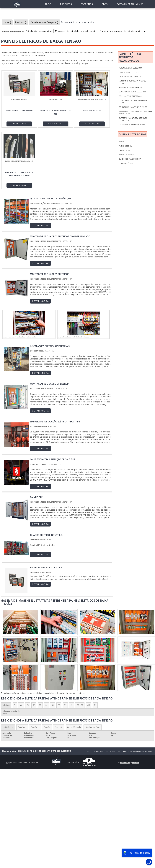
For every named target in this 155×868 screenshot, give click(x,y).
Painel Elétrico (125, 150)
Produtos (110, 690)
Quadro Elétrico (126, 163)
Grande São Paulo (74, 666)
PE (59, 644)
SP (34, 644)
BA (65, 644)
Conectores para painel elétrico (133, 107)
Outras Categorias (132, 134)
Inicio (89, 690)
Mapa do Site (123, 690)
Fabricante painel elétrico (130, 88)
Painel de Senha (125, 146)
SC (46, 644)
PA (95, 644)
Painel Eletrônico (127, 155)
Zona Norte (22, 666)
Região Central (8, 666)
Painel (121, 142)
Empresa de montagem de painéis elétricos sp (123, 31)
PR (40, 644)
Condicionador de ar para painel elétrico (133, 102)
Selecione (6, 644)
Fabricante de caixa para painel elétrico (132, 82)
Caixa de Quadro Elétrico (130, 77)
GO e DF (80, 644)
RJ (15, 644)
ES (28, 644)
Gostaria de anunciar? (141, 690)
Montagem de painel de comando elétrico (76, 31)
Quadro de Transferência (130, 159)
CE (71, 644)
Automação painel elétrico (131, 68)
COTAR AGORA (15, 124)
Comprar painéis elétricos (130, 96)
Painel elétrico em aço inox (39, 31)
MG (21, 644)
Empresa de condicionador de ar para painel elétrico (135, 113)
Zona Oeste (35, 666)
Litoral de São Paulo (93, 666)
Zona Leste (59, 666)
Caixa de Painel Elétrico (129, 72)
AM (89, 644)
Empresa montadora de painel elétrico (132, 126)
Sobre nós (99, 690)
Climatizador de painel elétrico (133, 92)
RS (53, 644)
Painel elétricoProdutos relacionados (130, 57)
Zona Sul (47, 666)
